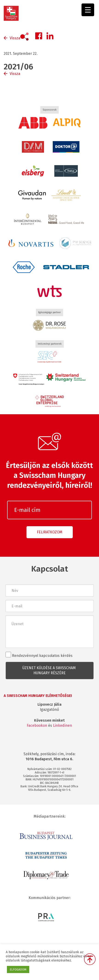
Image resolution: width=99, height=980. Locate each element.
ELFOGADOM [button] (18, 969)
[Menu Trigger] (88, 10)
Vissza (15, 38)
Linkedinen (63, 725)
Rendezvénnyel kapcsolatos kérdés (39, 655)
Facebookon (37, 725)
